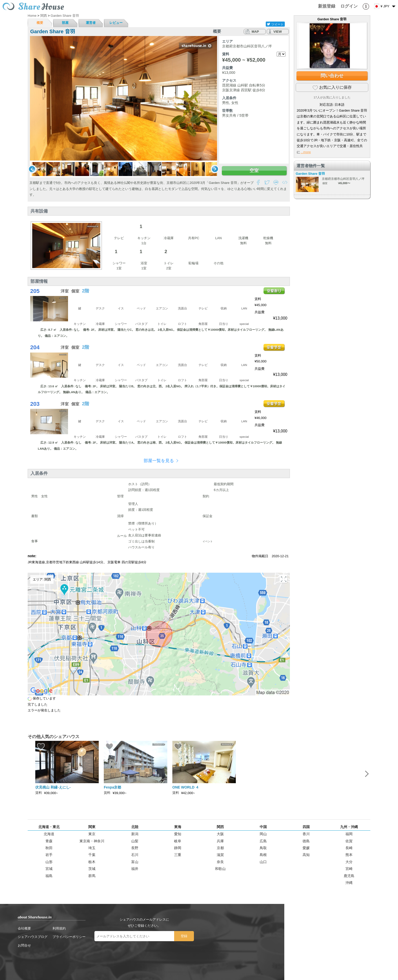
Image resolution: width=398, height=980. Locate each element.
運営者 (91, 23)
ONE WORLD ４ (186, 787)
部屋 (65, 23)
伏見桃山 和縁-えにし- (53, 787)
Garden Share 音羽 (310, 174)
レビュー (116, 23)
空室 (254, 170)
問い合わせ (332, 76)
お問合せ (24, 945)
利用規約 (59, 928)
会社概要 (24, 928)
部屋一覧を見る (159, 461)
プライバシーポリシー (69, 937)
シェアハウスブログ (33, 937)
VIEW (278, 32)
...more (306, 152)
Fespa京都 (112, 787)
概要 (40, 23)
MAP (255, 32)
